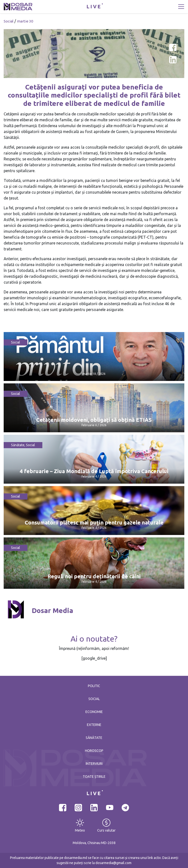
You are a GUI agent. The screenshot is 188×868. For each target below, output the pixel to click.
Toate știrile (94, 777)
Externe (94, 725)
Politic (94, 686)
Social (9, 21)
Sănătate (18, 445)
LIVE (94, 6)
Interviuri (94, 764)
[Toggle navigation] (181, 7)
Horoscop (94, 751)
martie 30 (25, 21)
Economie (94, 712)
